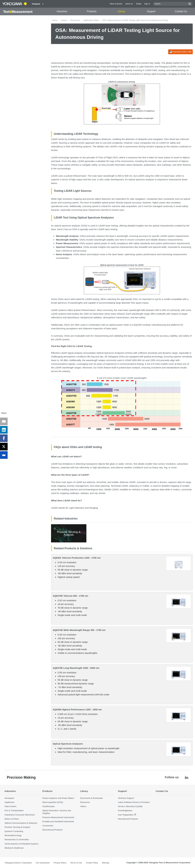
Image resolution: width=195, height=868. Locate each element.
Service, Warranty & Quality (130, 806)
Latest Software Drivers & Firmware (134, 802)
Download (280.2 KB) (180, 52)
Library (121, 11)
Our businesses (43, 863)
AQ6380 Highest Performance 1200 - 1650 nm (77, 709)
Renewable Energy (13, 835)
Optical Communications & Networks (21, 823)
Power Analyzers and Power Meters (58, 798)
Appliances (10, 802)
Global (139, 4)
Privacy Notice (60, 863)
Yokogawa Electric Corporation (18, 863)
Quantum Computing (14, 831)
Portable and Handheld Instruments (58, 821)
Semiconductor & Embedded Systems (21, 844)
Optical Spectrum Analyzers (68, 744)
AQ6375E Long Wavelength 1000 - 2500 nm (76, 668)
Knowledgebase (125, 810)
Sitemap (105, 863)
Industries (62, 11)
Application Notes (91, 20)
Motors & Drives (12, 819)
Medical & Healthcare (14, 848)
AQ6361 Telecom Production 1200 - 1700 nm (77, 558)
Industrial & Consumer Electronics (20, 815)
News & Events (116, 4)
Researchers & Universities (17, 840)
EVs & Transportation (14, 810)
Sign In (147, 4)
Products (92, 11)
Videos (83, 806)
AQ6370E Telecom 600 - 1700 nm (70, 596)
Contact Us (181, 11)
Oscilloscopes (49, 806)
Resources (75, 20)
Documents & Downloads (91, 798)
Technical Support (126, 798)
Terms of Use (76, 863)
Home (55, 20)
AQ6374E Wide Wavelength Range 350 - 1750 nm (79, 630)
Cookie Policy (92, 863)
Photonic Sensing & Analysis (17, 827)
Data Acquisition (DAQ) (53, 802)
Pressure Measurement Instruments (58, 817)
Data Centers (11, 806)
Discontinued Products (52, 830)
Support (151, 11)
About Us (129, 4)
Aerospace (9, 798)
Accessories (48, 826)
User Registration (126, 815)
